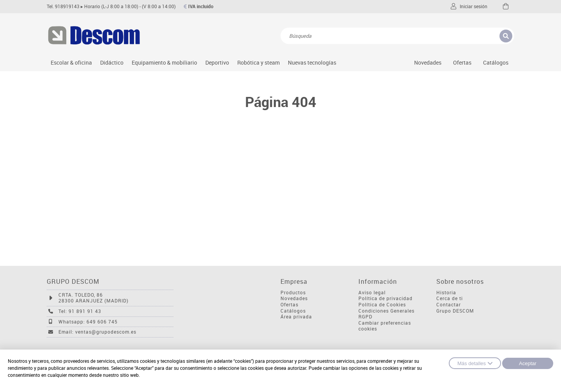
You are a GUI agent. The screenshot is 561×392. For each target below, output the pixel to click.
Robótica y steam (258, 62)
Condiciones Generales (386, 311)
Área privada (296, 317)
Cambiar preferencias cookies (385, 326)
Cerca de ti (450, 298)
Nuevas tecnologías (312, 62)
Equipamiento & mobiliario (164, 62)
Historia (446, 293)
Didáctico (112, 62)
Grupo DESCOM (455, 311)
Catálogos (496, 62)
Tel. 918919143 (63, 6)
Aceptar (528, 363)
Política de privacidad (385, 298)
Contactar (449, 305)
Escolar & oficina (71, 62)
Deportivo (217, 62)
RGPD (365, 317)
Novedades (428, 62)
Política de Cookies (382, 305)
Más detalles (475, 363)
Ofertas (289, 305)
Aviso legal (372, 293)
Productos (293, 293)
